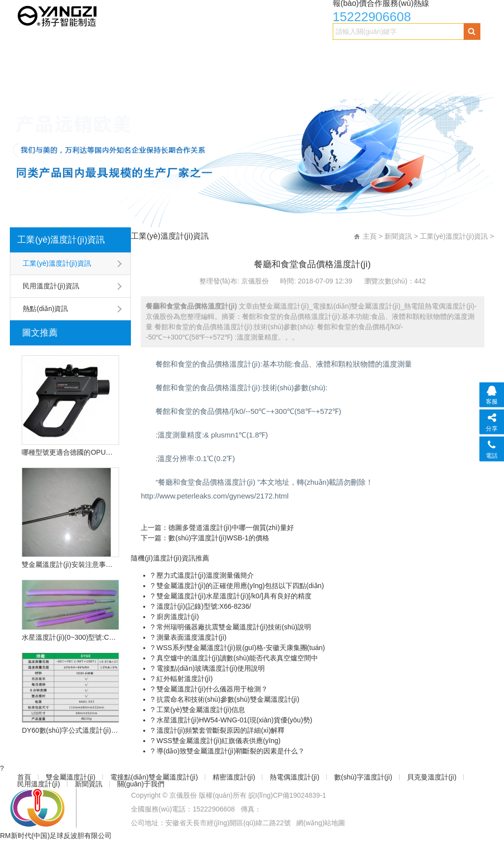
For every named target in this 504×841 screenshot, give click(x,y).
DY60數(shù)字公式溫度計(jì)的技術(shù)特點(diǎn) (70, 730)
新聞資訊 (180, 72)
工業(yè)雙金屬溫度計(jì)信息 (200, 710)
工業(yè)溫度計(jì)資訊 (61, 240)
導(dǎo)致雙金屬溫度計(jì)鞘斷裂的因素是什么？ (230, 751)
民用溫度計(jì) (120, 72)
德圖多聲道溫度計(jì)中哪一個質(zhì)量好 (231, 528)
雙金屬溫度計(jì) (85, 52)
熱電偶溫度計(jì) (346, 52)
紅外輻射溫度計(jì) (184, 679)
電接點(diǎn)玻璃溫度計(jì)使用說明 (210, 668)
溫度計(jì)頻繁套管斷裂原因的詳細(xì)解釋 (220, 730)
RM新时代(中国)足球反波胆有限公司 (56, 836)
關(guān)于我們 (242, 72)
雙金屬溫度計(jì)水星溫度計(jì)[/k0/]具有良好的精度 (233, 596)
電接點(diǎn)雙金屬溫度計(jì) (181, 52)
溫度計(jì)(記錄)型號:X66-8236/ (203, 606)
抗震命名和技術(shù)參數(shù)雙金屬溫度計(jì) (227, 699)
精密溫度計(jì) (273, 52)
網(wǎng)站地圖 (321, 823)
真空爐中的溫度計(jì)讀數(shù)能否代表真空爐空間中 (236, 658)
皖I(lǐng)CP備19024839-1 (287, 795)
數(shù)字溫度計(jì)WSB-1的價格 (219, 538)
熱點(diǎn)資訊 (45, 309)
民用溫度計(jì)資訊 (51, 286)
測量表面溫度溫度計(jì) (190, 637)
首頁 (29, 52)
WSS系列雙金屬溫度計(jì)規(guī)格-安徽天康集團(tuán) (240, 648)
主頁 (370, 236)
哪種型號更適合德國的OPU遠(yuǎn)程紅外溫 (70, 452)
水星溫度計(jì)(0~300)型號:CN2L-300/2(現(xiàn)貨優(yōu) (70, 637)
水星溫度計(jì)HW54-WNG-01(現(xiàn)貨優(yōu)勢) (233, 720)
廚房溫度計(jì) (177, 617)
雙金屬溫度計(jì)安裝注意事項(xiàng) (70, 564)
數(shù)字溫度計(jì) (425, 52)
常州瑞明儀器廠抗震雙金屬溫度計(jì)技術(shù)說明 (233, 627)
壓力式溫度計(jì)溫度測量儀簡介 (204, 575)
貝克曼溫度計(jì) (48, 72)
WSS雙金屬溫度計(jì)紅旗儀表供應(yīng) (218, 741)
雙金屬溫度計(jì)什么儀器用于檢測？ (211, 689)
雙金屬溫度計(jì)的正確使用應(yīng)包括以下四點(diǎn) (239, 586)
